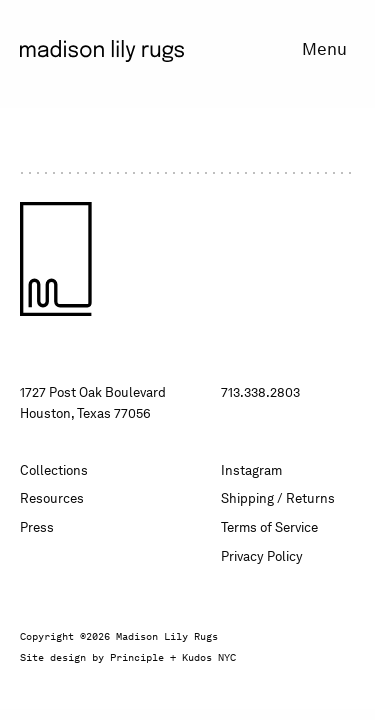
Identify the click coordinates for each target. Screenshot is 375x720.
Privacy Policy (262, 556)
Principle (137, 657)
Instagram (251, 470)
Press (37, 527)
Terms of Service (269, 527)
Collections (54, 470)
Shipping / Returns (278, 498)
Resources (52, 498)
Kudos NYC (209, 657)
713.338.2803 (260, 392)
